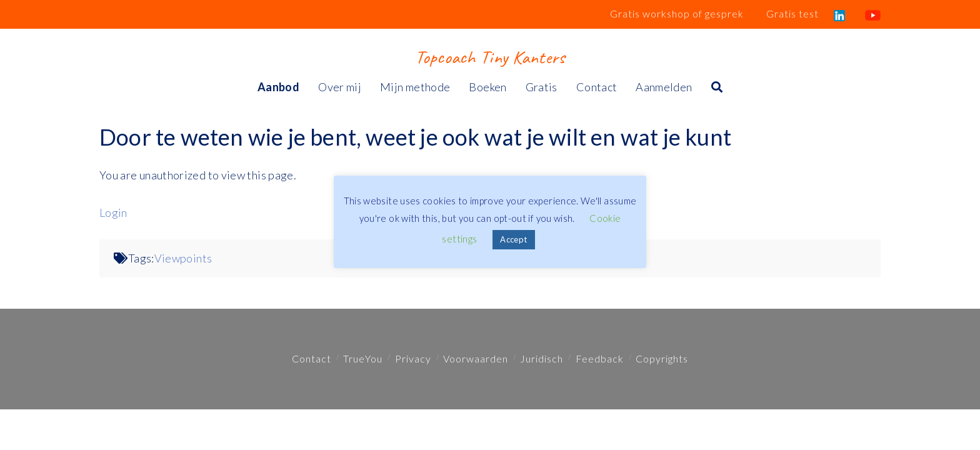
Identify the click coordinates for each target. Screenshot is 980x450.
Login (113, 212)
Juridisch (542, 358)
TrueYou (363, 358)
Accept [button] (513, 239)
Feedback (600, 358)
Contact (312, 358)
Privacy (413, 358)
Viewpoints (183, 258)
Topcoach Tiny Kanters (490, 57)
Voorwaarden (476, 358)
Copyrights (662, 358)
